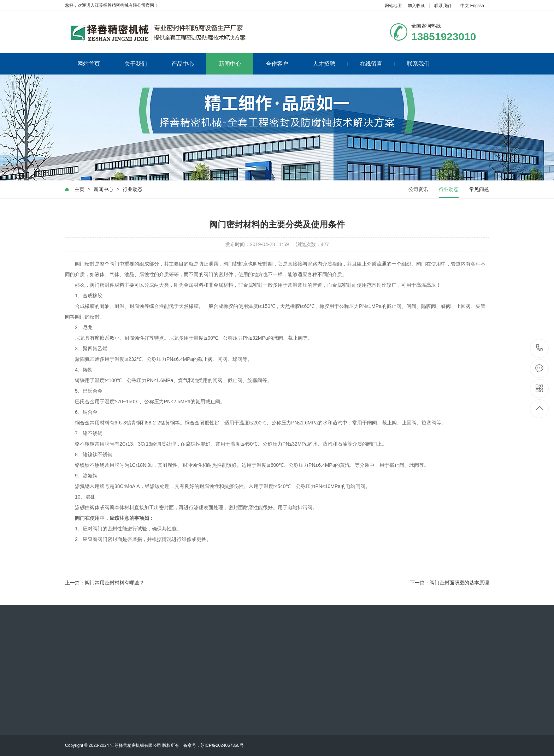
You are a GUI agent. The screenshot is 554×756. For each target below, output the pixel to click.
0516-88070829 (540, 348)
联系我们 (443, 6)
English (477, 6)
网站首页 (95, 64)
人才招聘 (330, 64)
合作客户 (283, 64)
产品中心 (189, 64)
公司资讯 (418, 189)
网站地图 (393, 6)
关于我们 (142, 64)
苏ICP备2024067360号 (222, 745)
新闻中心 (230, 64)
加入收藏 (416, 6)
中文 (465, 6)
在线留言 (377, 64)
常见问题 (479, 189)
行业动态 (132, 189)
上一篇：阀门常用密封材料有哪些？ (105, 583)
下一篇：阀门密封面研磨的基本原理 (449, 583)
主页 (79, 189)
